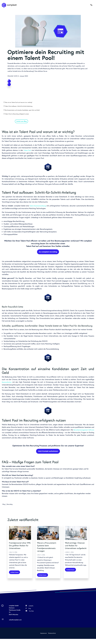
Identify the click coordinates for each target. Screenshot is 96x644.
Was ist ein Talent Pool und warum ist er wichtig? (20, 103)
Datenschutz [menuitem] (52, 638)
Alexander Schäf (13, 76)
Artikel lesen (15, 577)
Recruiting (11, 507)
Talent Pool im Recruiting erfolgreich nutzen (18, 115)
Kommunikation (7, 384)
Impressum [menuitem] (43, 638)
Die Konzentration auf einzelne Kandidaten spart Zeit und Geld (24, 111)
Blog (4, 507)
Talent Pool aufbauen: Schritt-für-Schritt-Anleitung (20, 107)
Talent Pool (28, 153)
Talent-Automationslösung (43, 208)
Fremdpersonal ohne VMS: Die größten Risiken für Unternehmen (19, 549)
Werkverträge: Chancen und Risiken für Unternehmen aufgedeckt (75, 549)
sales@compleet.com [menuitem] (15, 625)
